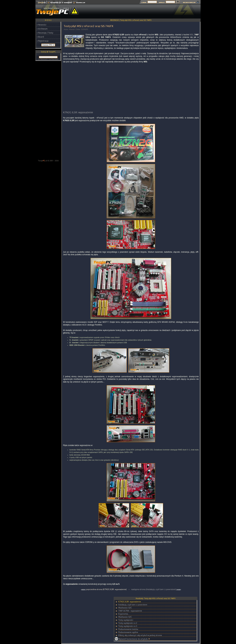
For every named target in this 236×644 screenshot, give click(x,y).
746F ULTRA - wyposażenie (130, 611)
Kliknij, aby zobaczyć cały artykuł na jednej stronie (140, 635)
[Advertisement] (142, 11)
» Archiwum (42, 29)
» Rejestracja (43, 41)
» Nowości (41, 25)
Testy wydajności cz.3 (128, 626)
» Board (40, 37)
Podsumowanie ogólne (128, 632)
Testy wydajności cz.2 (128, 623)
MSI (191, 35)
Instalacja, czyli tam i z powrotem (133, 605)
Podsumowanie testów (128, 629)
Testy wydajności (126, 620)
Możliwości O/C (125, 608)
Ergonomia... (124, 614)
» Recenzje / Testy (45, 33)
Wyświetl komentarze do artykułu (133, 639)
